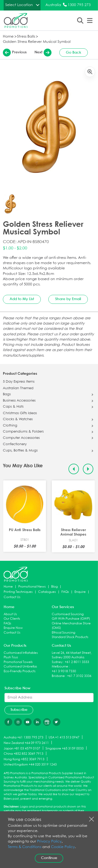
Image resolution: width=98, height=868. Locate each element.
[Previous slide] (74, 469)
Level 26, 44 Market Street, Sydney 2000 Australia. (72, 655)
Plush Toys (11, 657)
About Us (10, 614)
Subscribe (19, 710)
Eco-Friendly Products (20, 671)
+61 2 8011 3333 (77, 662)
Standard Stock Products (70, 637)
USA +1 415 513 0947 (64, 738)
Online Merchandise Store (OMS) (71, 626)
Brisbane (58, 676)
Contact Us (12, 597)
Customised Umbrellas (20, 667)
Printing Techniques (18, 592)
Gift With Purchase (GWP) (71, 619)
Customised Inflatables (21, 653)
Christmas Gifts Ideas (20, 413)
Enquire (80, 592)
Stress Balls (26, 37)
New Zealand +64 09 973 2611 (26, 743)
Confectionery (15, 444)
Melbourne (60, 667)
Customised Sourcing (68, 614)
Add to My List (22, 299)
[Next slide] (88, 469)
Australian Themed (18, 388)
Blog (54, 587)
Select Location (19, 5)
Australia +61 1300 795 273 (24, 738)
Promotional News (32, 587)
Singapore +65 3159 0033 (65, 748)
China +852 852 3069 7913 (24, 754)
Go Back (74, 53)
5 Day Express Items (19, 382)
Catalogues (47, 592)
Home (8, 37)
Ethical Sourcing (64, 633)
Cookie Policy (63, 847)
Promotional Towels (18, 662)
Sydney (57, 662)
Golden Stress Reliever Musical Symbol (37, 42)
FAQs (65, 592)
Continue (49, 858)
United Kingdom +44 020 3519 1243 (30, 765)
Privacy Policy (49, 842)
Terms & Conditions (25, 847)
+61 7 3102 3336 (79, 676)
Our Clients (12, 619)
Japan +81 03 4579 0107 (22, 748)
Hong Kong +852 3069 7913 (24, 759)
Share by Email (68, 299)
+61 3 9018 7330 (64, 671)
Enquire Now (13, 628)
